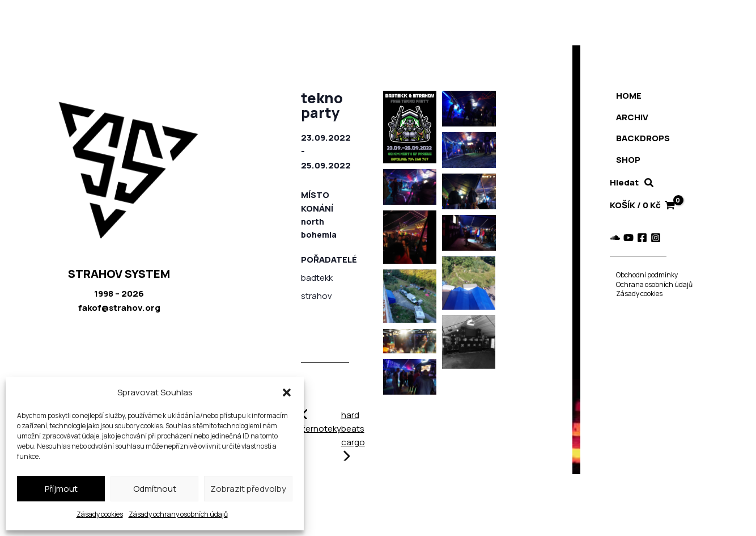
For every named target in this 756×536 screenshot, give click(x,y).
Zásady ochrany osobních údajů (178, 514)
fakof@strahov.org (119, 308)
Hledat (617, 182)
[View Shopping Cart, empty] (638, 206)
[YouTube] (622, 238)
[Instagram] (649, 238)
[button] (287, 392)
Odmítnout (155, 489)
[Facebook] (635, 238)
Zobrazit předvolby (248, 489)
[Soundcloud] (608, 238)
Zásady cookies (100, 514)
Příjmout (61, 489)
